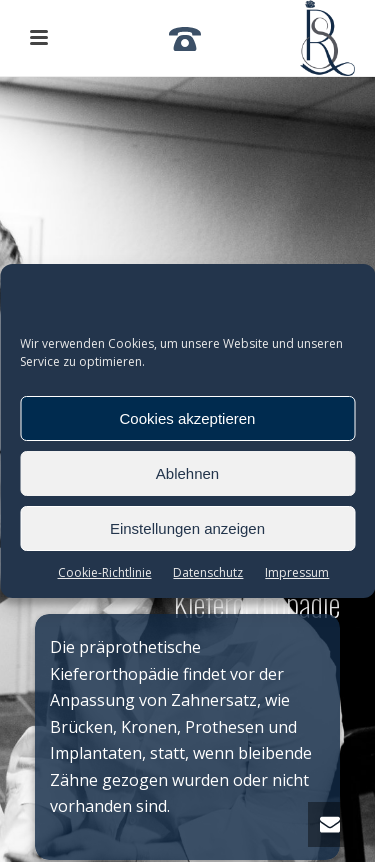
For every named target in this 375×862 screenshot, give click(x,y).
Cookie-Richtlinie (105, 572)
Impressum (297, 572)
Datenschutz (208, 572)
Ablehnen (187, 473)
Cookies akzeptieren (188, 418)
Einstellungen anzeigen (187, 528)
